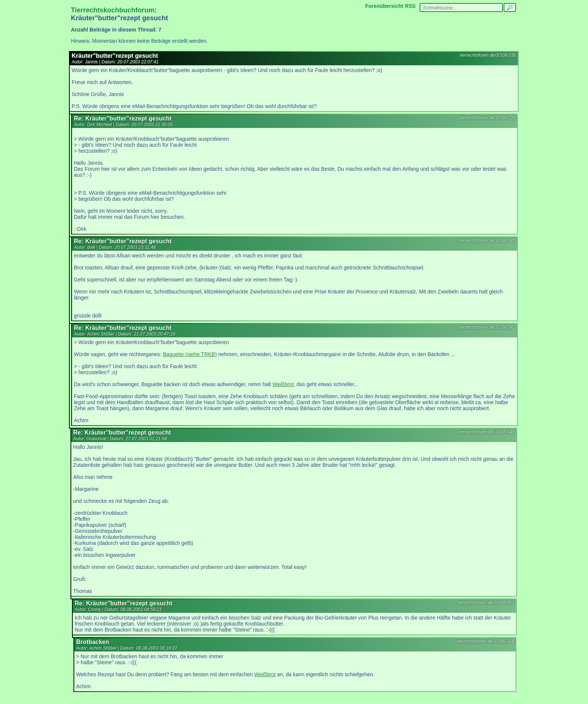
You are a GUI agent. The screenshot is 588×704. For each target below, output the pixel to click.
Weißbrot (283, 384)
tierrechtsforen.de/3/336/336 (488, 55)
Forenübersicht (384, 6)
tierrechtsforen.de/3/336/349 (486, 432)
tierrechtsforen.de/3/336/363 (486, 603)
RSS (410, 6)
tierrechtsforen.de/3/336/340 (487, 241)
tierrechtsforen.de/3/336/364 (486, 641)
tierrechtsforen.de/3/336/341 (487, 327)
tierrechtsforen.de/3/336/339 (487, 118)
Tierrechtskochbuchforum (113, 10)
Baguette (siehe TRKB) (190, 354)
